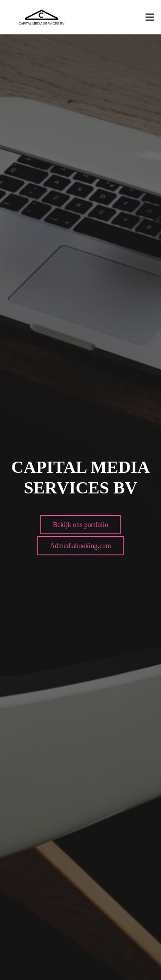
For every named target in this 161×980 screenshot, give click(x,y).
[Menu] (150, 17)
